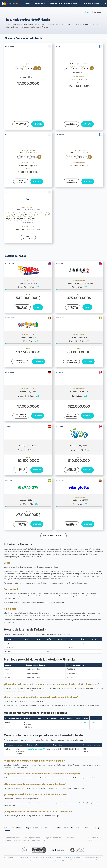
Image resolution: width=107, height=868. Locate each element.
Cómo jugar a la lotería (32, 838)
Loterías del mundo (91, 3)
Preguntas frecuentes (12, 838)
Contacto (8, 840)
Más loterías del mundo (53, 536)
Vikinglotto (10, 609)
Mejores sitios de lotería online (64, 3)
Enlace (85, 722)
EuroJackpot (11, 589)
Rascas (7, 831)
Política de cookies (39, 840)
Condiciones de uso (22, 840)
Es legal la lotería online (52, 838)
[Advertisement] (28, 102)
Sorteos (88, 828)
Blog (97, 828)
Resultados (17, 828)
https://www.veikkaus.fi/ (36, 749)
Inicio (87, 12)
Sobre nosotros (70, 838)
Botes (79, 828)
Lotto (7, 563)
